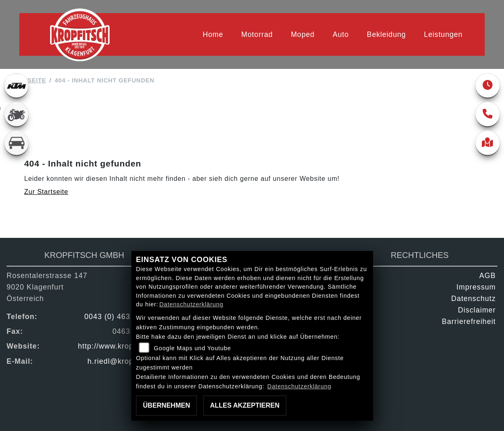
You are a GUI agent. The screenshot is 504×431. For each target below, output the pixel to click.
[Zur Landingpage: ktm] (16, 85)
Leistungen (443, 34)
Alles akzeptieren (245, 405)
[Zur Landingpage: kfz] (16, 143)
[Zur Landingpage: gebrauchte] (16, 114)
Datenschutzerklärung (191, 304)
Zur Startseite (46, 192)
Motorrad (257, 34)
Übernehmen (166, 405)
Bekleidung (386, 34)
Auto (340, 34)
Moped (303, 34)
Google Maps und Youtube (192, 348)
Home (213, 34)
